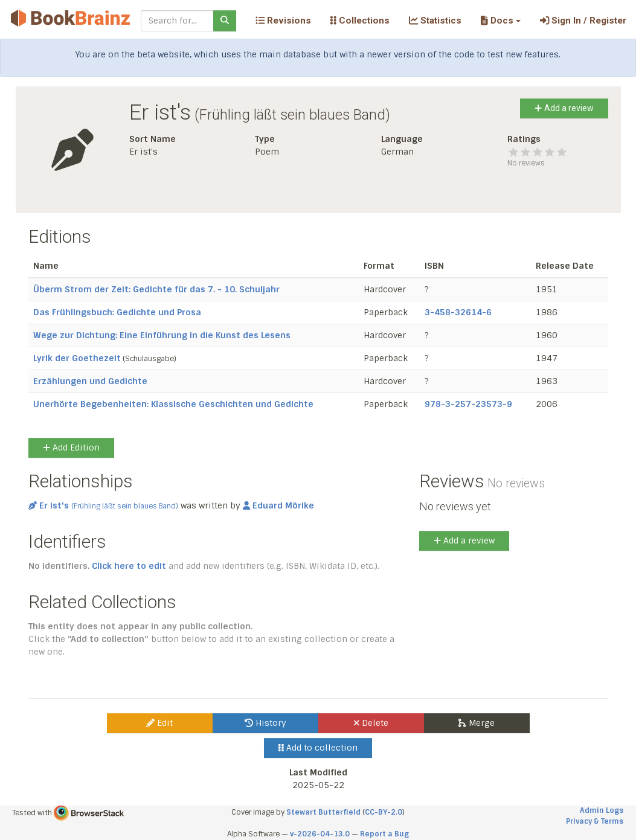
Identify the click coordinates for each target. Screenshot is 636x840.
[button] (500, 21)
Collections (360, 21)
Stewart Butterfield (323, 812)
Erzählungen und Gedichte (90, 381)
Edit (159, 723)
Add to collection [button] (318, 748)
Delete (371, 723)
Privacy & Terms (595, 821)
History (265, 723)
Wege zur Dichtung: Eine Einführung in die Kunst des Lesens (162, 335)
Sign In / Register (583, 21)
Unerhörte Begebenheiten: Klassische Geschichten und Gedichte (173, 404)
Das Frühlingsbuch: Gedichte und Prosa (117, 312)
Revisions (283, 21)
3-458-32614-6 (458, 312)
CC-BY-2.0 (384, 812)
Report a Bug (384, 834)
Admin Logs (602, 810)
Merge (476, 723)
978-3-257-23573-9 (468, 404)
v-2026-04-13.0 (320, 834)
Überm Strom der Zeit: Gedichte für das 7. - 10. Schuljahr (156, 289)
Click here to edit (129, 566)
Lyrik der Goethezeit (77, 358)
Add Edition (71, 447)
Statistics (435, 21)
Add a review (564, 108)
